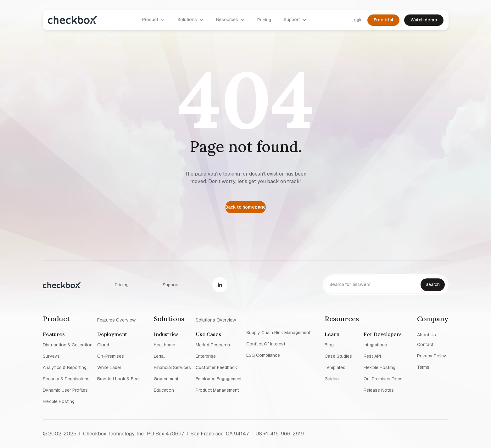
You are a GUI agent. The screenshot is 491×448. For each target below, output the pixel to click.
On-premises (111, 356)
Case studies (338, 356)
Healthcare (165, 345)
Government (166, 379)
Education (164, 390)
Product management (217, 390)
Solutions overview (216, 320)
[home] (73, 20)
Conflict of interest (266, 344)
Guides (332, 379)
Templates (335, 367)
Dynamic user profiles (65, 390)
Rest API (372, 356)
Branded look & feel (118, 379)
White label (109, 367)
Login (357, 20)
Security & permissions (66, 379)
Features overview (116, 320)
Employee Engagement (219, 379)
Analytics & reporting (65, 367)
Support (171, 285)
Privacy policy (432, 356)
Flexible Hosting (59, 401)
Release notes (379, 390)
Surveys (51, 356)
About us (427, 334)
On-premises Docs (383, 379)
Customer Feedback (216, 367)
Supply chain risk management (278, 333)
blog (329, 345)
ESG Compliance (263, 355)
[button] (153, 20)
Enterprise (206, 356)
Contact (425, 344)
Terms (423, 367)
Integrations (375, 345)
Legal (159, 356)
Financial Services (172, 367)
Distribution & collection (68, 345)
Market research (213, 345)
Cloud (103, 345)
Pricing (264, 20)
